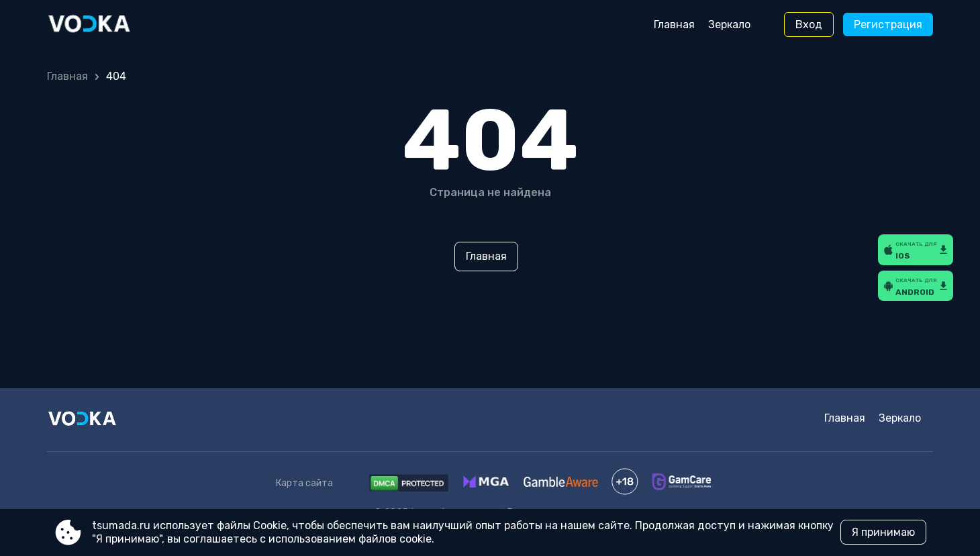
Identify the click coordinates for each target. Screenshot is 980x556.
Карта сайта (304, 483)
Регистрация (888, 25)
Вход (809, 25)
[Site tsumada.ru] (103, 25)
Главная (674, 25)
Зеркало (729, 25)
